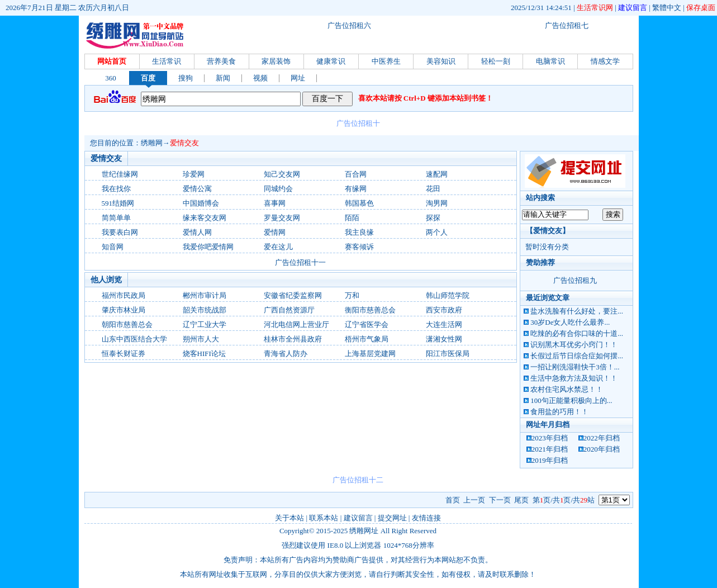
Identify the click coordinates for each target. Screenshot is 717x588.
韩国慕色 (359, 203)
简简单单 (116, 218)
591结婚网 (118, 203)
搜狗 (186, 78)
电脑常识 (550, 61)
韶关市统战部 (205, 310)
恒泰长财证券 (124, 354)
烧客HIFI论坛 (204, 354)
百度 (148, 78)
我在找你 (116, 189)
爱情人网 (197, 232)
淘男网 (437, 203)
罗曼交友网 (282, 218)
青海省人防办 (286, 354)
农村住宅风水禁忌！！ (567, 389)
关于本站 (289, 518)
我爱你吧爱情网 (208, 247)
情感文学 (605, 61)
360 (111, 78)
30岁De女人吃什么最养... (570, 322)
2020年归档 (602, 449)
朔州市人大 (201, 339)
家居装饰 (276, 61)
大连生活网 (444, 324)
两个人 (437, 232)
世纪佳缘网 (120, 174)
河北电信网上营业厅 (296, 324)
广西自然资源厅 (289, 310)
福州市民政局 (124, 295)
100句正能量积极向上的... (571, 400)
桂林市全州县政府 (293, 339)
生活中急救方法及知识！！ (574, 378)
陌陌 (352, 218)
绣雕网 (152, 143)
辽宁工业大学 (205, 324)
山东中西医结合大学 (134, 339)
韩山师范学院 (448, 295)
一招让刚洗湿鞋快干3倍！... (575, 367)
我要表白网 (120, 232)
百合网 (356, 174)
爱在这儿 (278, 247)
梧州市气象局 (367, 339)
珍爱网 (194, 174)
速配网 (437, 174)
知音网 (113, 247)
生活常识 (167, 61)
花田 (433, 189)
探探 (433, 218)
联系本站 (324, 518)
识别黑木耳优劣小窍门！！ (574, 345)
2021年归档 (550, 449)
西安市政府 (444, 310)
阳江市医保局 (448, 354)
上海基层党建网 (370, 354)
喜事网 (275, 203)
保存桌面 (701, 8)
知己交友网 (282, 174)
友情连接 (426, 518)
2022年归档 (602, 438)
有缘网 (356, 189)
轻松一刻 (496, 61)
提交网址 (392, 518)
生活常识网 (595, 8)
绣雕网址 (364, 531)
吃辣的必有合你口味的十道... (577, 333)
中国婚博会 (201, 203)
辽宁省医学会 (367, 324)
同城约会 (278, 189)
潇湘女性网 (444, 339)
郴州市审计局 (205, 295)
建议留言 (633, 8)
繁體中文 (667, 8)
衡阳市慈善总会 (370, 310)
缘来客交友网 (205, 218)
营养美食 (221, 61)
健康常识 (331, 61)
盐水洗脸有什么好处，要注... (577, 311)
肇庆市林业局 (124, 310)
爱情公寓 (197, 189)
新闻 (223, 78)
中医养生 (386, 61)
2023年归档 (550, 438)
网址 (298, 78)
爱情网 (275, 232)
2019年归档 (550, 460)
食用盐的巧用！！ (559, 412)
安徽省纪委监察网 (293, 295)
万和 (352, 295)
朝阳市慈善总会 (127, 324)
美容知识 (441, 61)
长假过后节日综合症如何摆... (577, 356)
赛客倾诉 (359, 247)
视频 (260, 78)
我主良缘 (359, 232)
